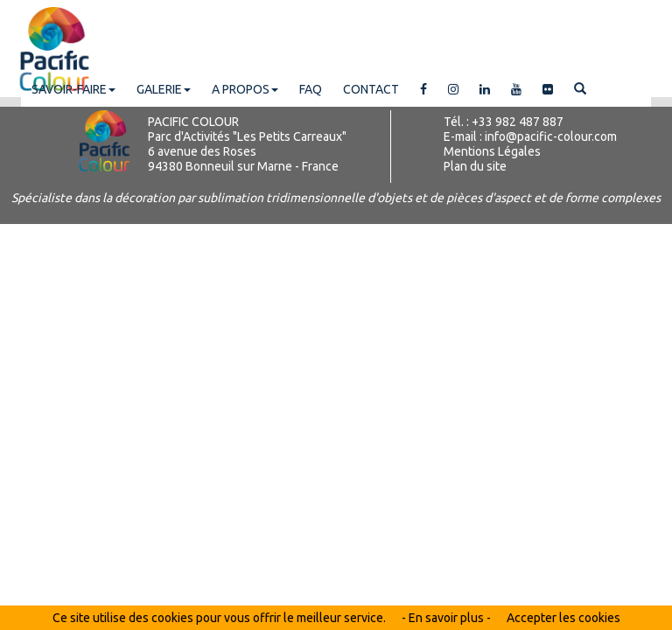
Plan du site (475, 166)
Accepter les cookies (563, 618)
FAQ (311, 89)
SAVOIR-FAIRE (73, 89)
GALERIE (164, 89)
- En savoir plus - (446, 618)
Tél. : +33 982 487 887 (504, 122)
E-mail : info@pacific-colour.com (530, 136)
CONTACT (371, 89)
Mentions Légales (492, 151)
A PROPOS (245, 89)
